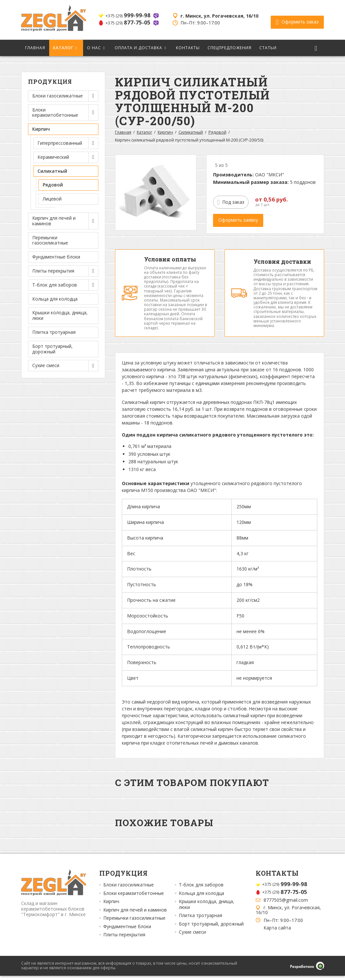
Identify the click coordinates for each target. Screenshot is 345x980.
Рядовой (53, 185)
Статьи (268, 48)
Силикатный (191, 132)
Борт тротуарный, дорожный (52, 349)
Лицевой (52, 199)
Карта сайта (277, 932)
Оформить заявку (238, 220)
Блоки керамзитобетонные (134, 898)
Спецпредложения (230, 48)
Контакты (188, 48)
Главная (35, 48)
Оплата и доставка (138, 48)
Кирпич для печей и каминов (135, 914)
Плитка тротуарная (54, 332)
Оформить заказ (297, 20)
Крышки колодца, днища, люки (60, 315)
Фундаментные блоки (56, 257)
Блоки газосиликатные (129, 889)
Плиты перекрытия (124, 939)
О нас (94, 48)
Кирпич (165, 132)
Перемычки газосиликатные (50, 240)
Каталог (63, 48)
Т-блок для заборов (201, 889)
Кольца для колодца (55, 299)
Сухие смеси (192, 936)
